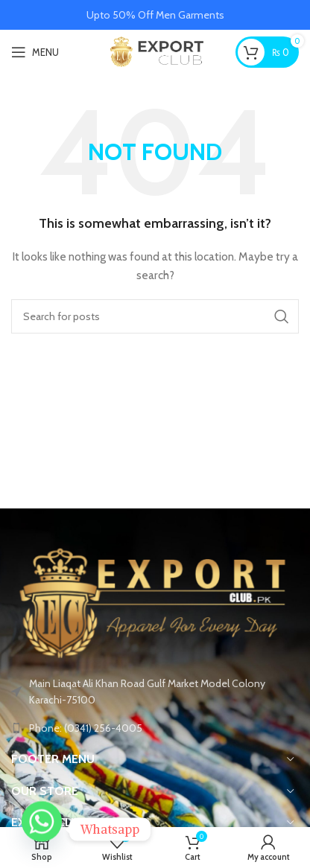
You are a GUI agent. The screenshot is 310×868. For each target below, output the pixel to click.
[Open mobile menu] (35, 52)
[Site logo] (155, 51)
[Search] (155, 316)
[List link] (155, 728)
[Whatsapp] (42, 829)
